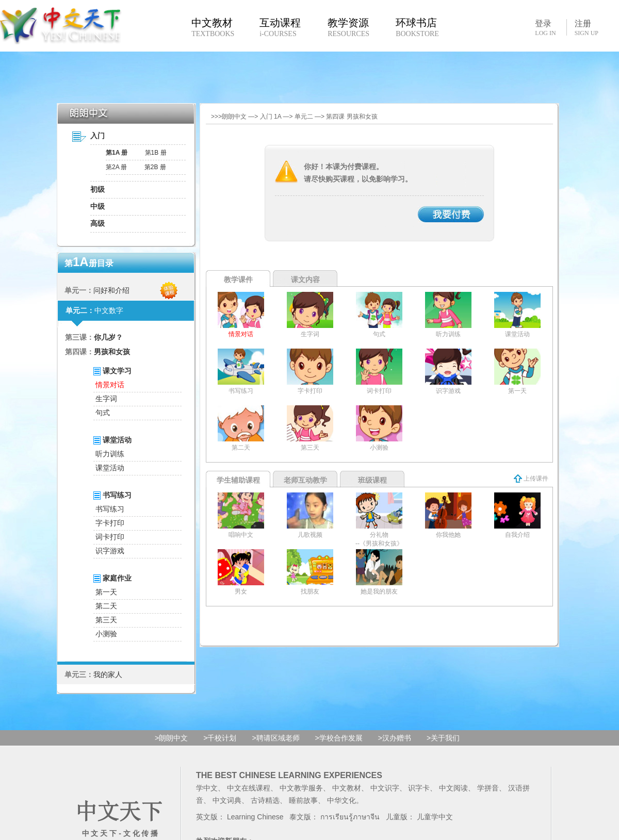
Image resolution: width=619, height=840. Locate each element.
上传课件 (531, 479)
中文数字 (109, 310)
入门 (97, 136)
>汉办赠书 (395, 738)
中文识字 (385, 788)
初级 (97, 189)
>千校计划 (220, 738)
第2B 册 (155, 167)
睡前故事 (303, 800)
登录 (545, 27)
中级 (97, 206)
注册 (587, 28)
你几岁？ (108, 337)
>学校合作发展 (339, 738)
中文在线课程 (249, 788)
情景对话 (110, 385)
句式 (103, 413)
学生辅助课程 (238, 480)
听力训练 (110, 454)
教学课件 (238, 279)
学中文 (207, 788)
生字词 (106, 399)
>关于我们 (443, 738)
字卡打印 (110, 523)
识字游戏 (110, 551)
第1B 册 (156, 153)
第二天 (106, 606)
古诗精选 (265, 800)
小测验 (106, 634)
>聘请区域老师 (275, 738)
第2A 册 (116, 167)
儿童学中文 (435, 817)
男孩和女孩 (112, 352)
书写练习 (110, 509)
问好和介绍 (111, 290)
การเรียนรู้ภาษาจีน (350, 817)
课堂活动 (110, 468)
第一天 (106, 592)
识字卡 (419, 788)
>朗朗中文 (171, 738)
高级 (97, 223)
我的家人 (108, 674)
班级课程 (372, 480)
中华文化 (341, 800)
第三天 (106, 620)
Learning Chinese (255, 817)
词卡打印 (110, 537)
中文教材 (347, 788)
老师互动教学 (305, 480)
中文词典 (227, 800)
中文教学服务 (301, 788)
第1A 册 (117, 153)
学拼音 (488, 788)
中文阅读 (453, 788)
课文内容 (305, 279)
